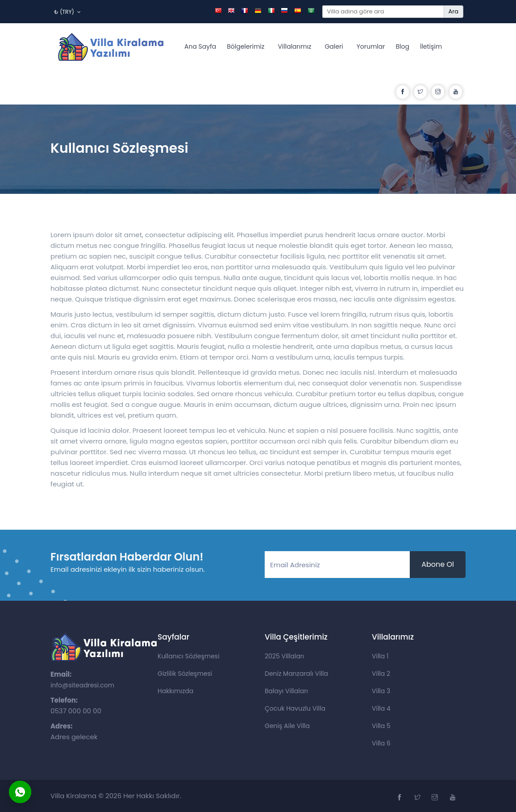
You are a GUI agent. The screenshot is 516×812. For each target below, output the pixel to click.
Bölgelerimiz (246, 46)
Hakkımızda (175, 691)
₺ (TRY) (67, 12)
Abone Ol (438, 564)
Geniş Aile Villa (287, 726)
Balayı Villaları (286, 691)
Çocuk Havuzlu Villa (295, 708)
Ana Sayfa (200, 46)
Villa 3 (381, 691)
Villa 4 (381, 708)
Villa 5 (381, 726)
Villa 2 (381, 674)
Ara (454, 11)
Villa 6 (381, 743)
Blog (403, 46)
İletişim (431, 46)
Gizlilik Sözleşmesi (185, 674)
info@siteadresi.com (82, 685)
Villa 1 (380, 656)
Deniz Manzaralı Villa (296, 674)
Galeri (334, 46)
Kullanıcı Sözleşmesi (189, 656)
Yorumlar (371, 46)
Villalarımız (294, 46)
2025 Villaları (284, 656)
